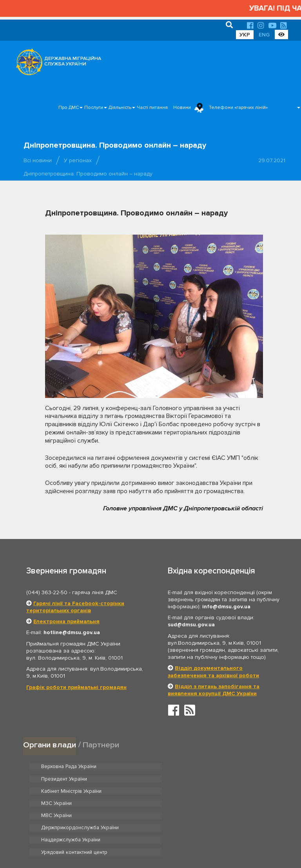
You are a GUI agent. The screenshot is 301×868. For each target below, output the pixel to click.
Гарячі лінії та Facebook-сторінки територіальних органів (75, 607)
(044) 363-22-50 (47, 592)
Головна (148, 838)
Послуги (94, 108)
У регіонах (78, 160)
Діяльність (120, 108)
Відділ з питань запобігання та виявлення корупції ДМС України (214, 690)
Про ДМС (69, 108)
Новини (182, 108)
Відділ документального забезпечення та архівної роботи (213, 672)
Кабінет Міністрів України (71, 779)
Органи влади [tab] (50, 744)
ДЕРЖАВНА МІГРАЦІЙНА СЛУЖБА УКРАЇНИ (73, 61)
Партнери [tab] (101, 744)
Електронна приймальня (66, 621)
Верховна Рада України (69, 767)
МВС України (56, 791)
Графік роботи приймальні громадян (76, 687)
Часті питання (152, 108)
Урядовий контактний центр (202, 803)
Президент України (192, 767)
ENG (264, 35)
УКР (245, 35)
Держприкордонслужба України (208, 791)
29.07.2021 (272, 160)
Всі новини (38, 160)
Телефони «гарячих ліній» (238, 108)
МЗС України (184, 779)
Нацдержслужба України (71, 803)
